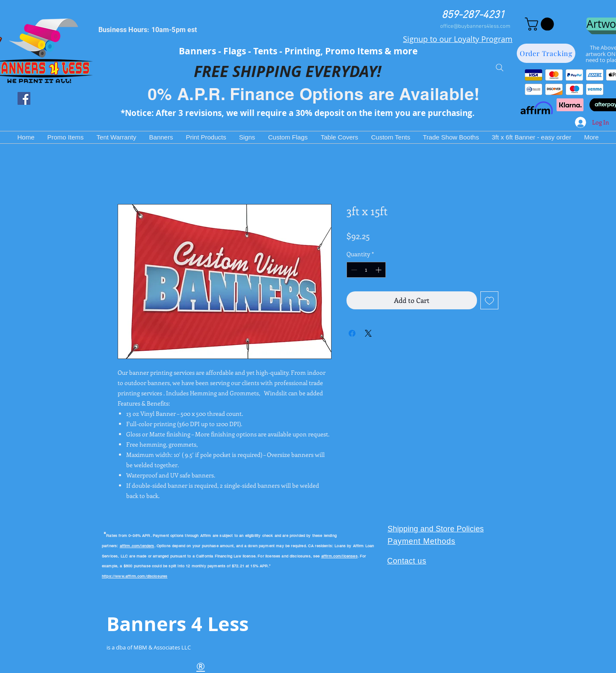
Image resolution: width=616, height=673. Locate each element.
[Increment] (379, 270)
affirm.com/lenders (137, 546)
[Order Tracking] (546, 53)
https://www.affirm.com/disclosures (135, 576)
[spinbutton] (366, 270)
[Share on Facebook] (352, 333)
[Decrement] (353, 270)
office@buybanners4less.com (475, 27)
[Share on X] (368, 333)
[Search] (499, 67)
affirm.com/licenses (339, 556)
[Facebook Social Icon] (24, 98)
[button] (541, 24)
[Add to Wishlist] (489, 300)
